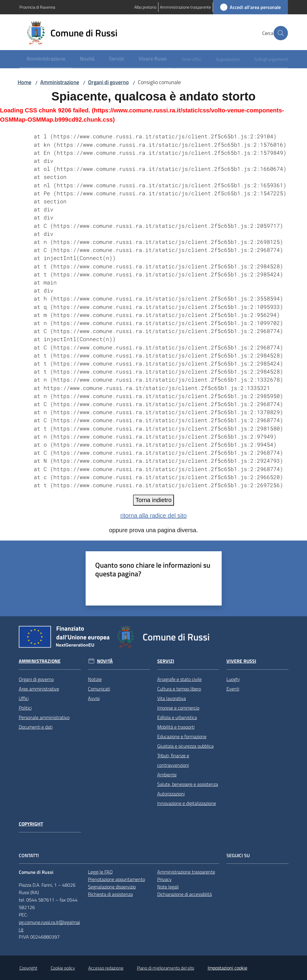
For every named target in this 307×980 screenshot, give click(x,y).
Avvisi (94, 698)
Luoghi (233, 679)
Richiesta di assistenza (110, 894)
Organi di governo (108, 82)
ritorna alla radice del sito (153, 515)
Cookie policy (63, 968)
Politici (25, 708)
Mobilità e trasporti (176, 727)
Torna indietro (153, 500)
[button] (281, 33)
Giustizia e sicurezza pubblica (185, 746)
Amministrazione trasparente (186, 872)
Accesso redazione (106, 968)
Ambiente (167, 775)
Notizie (95, 679)
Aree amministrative (39, 689)
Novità (105, 661)
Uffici (24, 698)
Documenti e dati (36, 727)
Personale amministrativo (44, 717)
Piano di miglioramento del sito (166, 968)
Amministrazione (60, 82)
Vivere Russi (241, 661)
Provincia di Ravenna (37, 7)
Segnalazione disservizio (112, 887)
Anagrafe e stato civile (179, 679)
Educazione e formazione (182, 736)
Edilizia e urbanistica (177, 717)
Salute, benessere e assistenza (188, 784)
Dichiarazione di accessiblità (185, 894)
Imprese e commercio (178, 708)
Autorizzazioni (171, 794)
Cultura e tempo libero (179, 689)
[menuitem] (46, 59)
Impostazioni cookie (227, 968)
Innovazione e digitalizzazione (187, 803)
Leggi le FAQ (100, 872)
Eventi (233, 689)
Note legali (168, 887)
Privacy (164, 879)
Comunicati (99, 689)
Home (24, 82)
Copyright (31, 824)
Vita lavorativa (172, 698)
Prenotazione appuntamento (117, 879)
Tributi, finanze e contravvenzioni (173, 760)
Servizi (166, 661)
